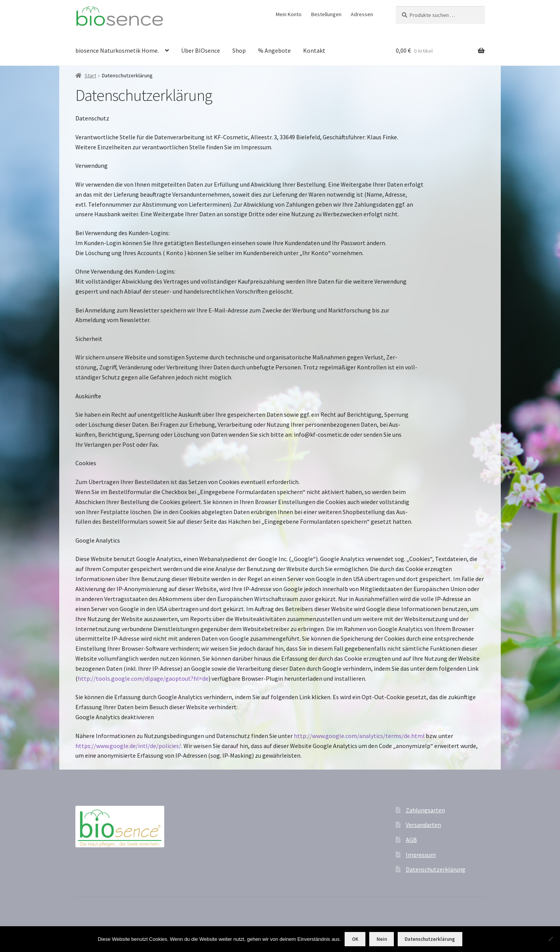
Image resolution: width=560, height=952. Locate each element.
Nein (382, 939)
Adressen (362, 14)
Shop (239, 50)
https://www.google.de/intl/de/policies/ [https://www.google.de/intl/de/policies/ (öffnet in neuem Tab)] (128, 746)
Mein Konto (289, 14)
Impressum (421, 855)
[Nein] (550, 939)
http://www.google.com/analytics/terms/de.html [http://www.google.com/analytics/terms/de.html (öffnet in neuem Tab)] (359, 736)
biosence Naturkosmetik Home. (117, 50)
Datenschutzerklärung (436, 869)
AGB (411, 840)
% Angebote (274, 50)
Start (90, 75)
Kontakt (314, 50)
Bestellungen (326, 14)
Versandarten (423, 825)
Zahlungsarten (425, 810)
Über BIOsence (201, 50)
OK (355, 939)
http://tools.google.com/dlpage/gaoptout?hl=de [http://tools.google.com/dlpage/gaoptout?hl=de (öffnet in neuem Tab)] (143, 678)
